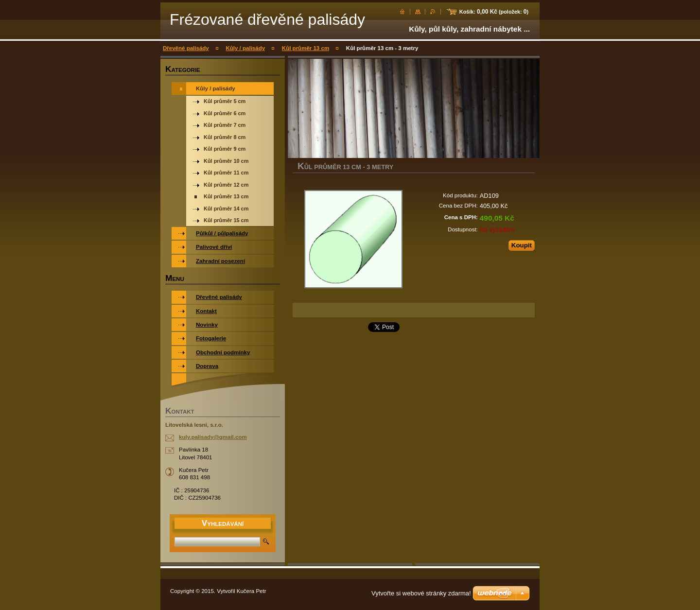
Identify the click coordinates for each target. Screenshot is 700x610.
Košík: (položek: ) (494, 12)
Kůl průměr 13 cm (306, 48)
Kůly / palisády (245, 48)
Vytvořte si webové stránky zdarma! (421, 593)
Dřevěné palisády (186, 48)
